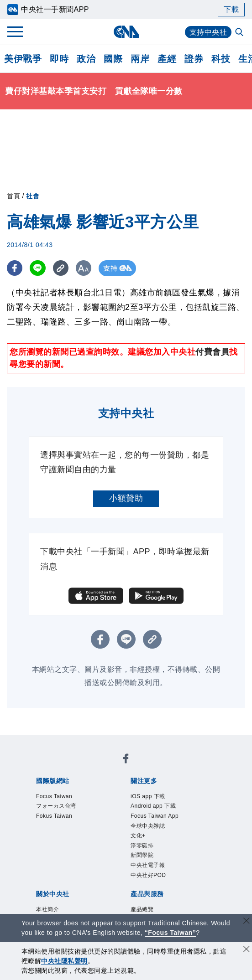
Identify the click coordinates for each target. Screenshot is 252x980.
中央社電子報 (149, 871)
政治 (86, 59)
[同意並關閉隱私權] (247, 950)
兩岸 (140, 59)
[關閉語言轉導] (247, 922)
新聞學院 (143, 860)
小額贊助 (126, 498)
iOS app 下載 (150, 797)
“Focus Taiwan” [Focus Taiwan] (171, 933)
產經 (167, 59)
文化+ (139, 839)
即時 (59, 59)
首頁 (13, 196)
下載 (231, 9)
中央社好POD (150, 881)
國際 (113, 59)
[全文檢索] (240, 33)
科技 (221, 59)
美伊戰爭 (23, 59)
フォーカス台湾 (58, 807)
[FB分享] (15, 268)
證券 (194, 59)
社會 (33, 196)
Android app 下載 (155, 807)
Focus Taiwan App (157, 818)
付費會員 (212, 352)
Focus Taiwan (56, 797)
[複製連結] (61, 268)
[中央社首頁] (126, 32)
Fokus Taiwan (56, 818)
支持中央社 (208, 32)
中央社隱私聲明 (64, 961)
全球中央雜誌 (149, 828)
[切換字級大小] (85, 268)
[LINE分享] (38, 268)
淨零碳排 (143, 850)
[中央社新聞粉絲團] (126, 760)
